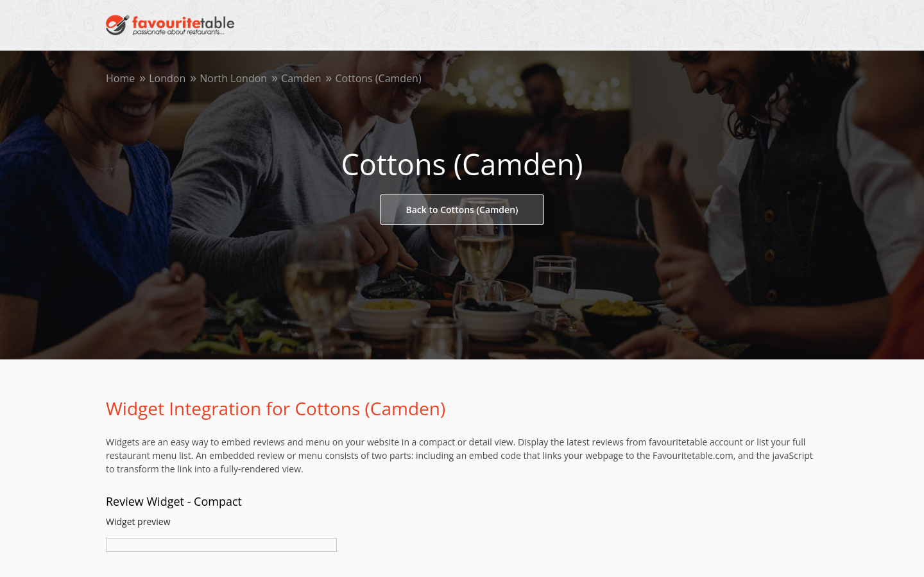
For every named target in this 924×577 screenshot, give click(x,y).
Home (120, 78)
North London (233, 78)
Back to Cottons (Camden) (462, 210)
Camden (301, 78)
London (167, 78)
